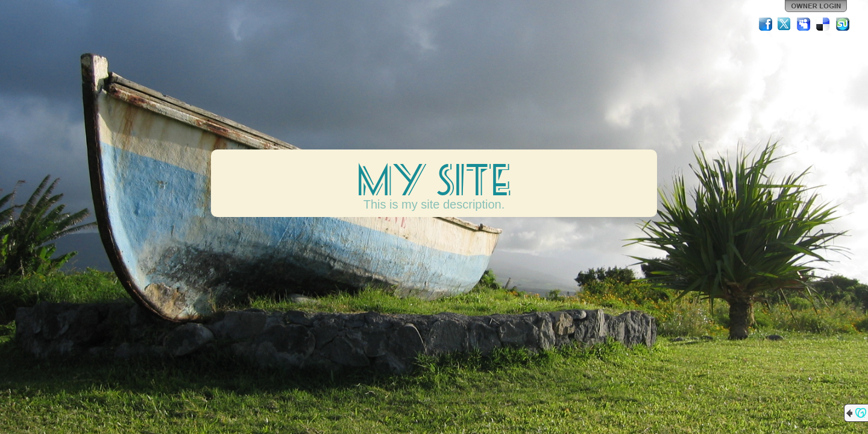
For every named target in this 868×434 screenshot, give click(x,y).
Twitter (785, 24)
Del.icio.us (823, 24)
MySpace (804, 24)
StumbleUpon (843, 24)
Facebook (766, 24)
